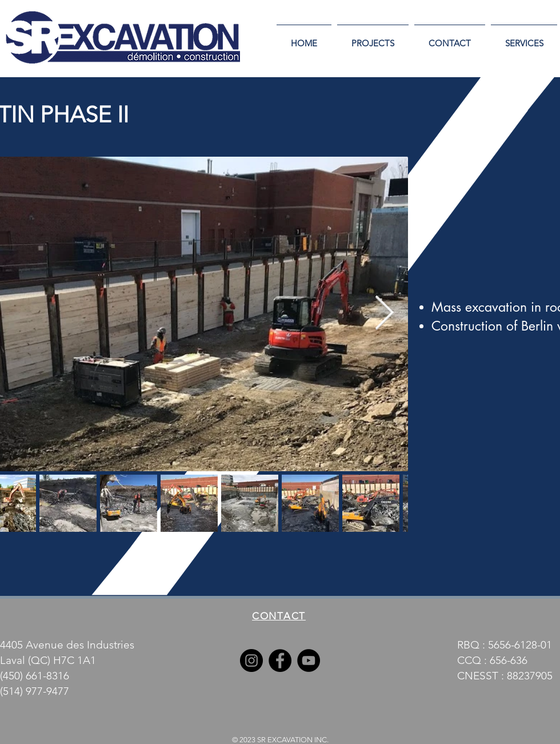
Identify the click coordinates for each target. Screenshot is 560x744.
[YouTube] (309, 661)
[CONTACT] (280, 616)
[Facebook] (280, 661)
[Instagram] (251, 661)
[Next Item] (384, 314)
